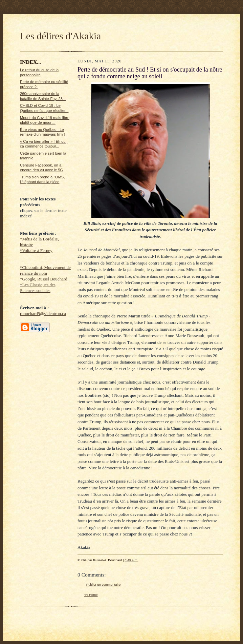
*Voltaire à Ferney (36, 250)
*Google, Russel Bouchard (44, 279)
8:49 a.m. (131, 560)
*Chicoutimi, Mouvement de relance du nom (45, 270)
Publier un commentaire (103, 584)
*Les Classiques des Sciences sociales (38, 288)
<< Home (91, 595)
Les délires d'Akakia (60, 36)
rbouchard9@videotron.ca (43, 314)
